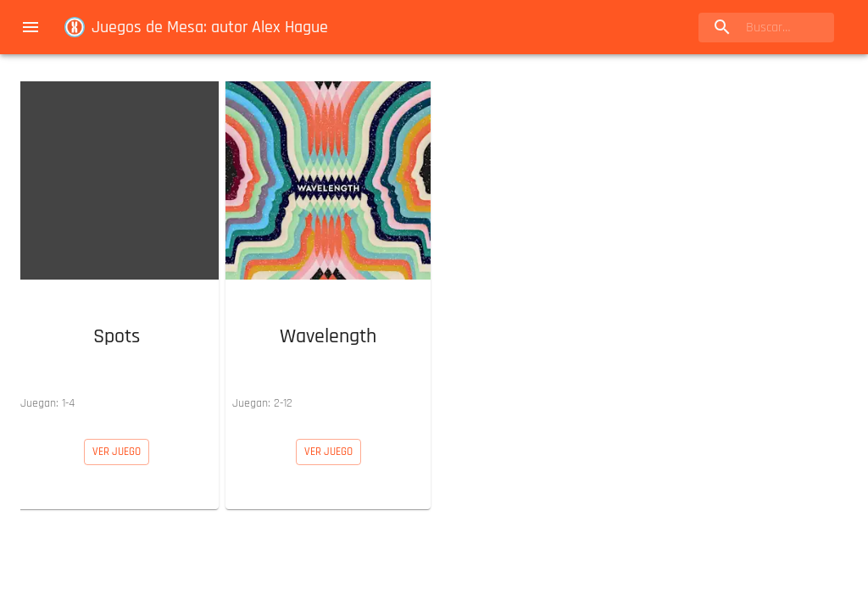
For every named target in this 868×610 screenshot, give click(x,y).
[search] (766, 28)
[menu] (31, 27)
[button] (116, 247)
